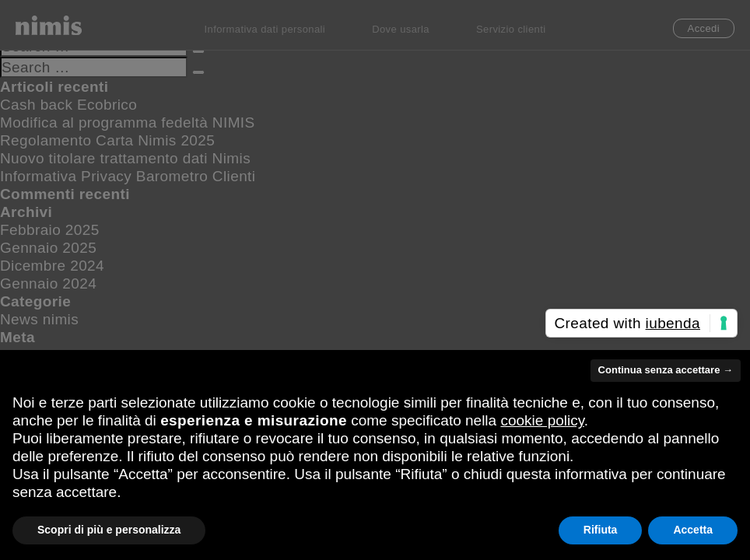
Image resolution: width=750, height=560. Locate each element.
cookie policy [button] (542, 420)
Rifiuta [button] (601, 530)
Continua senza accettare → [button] (666, 370)
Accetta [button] (693, 530)
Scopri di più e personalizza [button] (109, 530)
